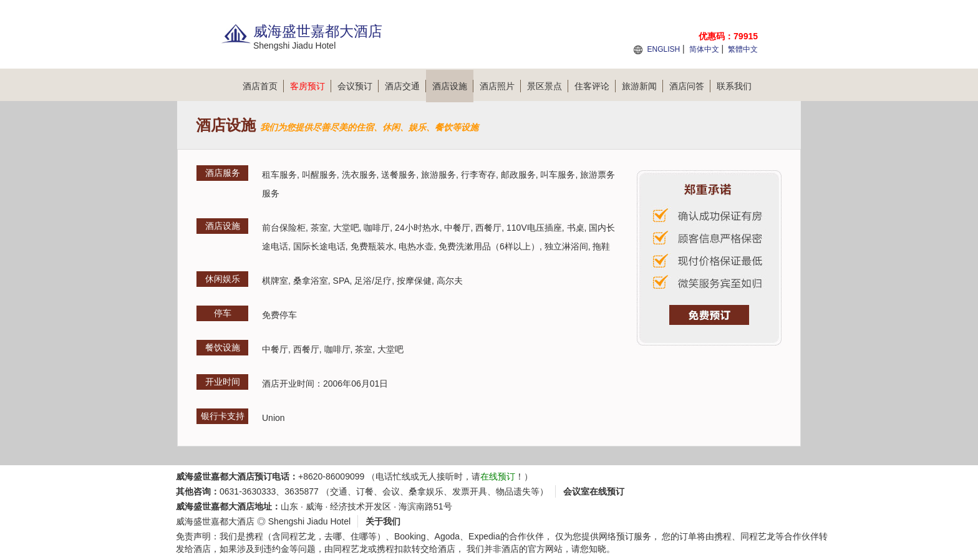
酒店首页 (263, 86)
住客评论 (595, 86)
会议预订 (358, 86)
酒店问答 (690, 86)
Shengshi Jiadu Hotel (309, 521)
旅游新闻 (642, 86)
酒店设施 (453, 86)
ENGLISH (663, 49)
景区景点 (548, 86)
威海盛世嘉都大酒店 (215, 521)
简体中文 (704, 49)
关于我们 (383, 521)
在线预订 (498, 476)
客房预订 (311, 86)
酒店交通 (405, 86)
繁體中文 (743, 49)
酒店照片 (500, 86)
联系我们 (734, 86)
